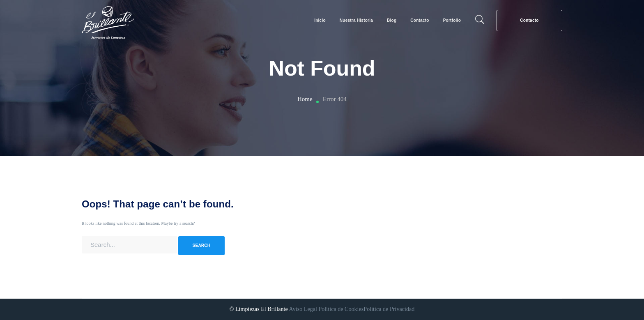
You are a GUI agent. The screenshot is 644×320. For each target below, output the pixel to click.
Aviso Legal (303, 309)
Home (305, 99)
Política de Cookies (341, 309)
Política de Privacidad (389, 309)
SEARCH (202, 245)
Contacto (529, 20)
